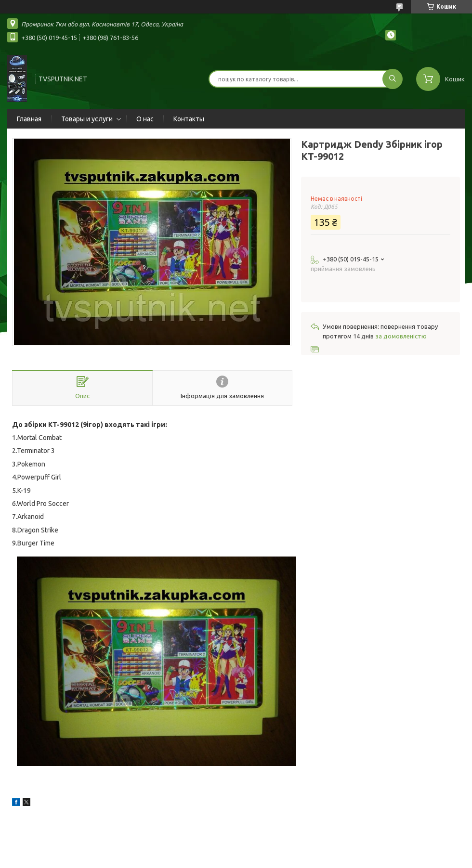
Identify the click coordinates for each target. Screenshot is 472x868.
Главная (29, 119)
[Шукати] (393, 79)
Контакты (189, 119)
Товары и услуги (87, 119)
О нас (145, 119)
